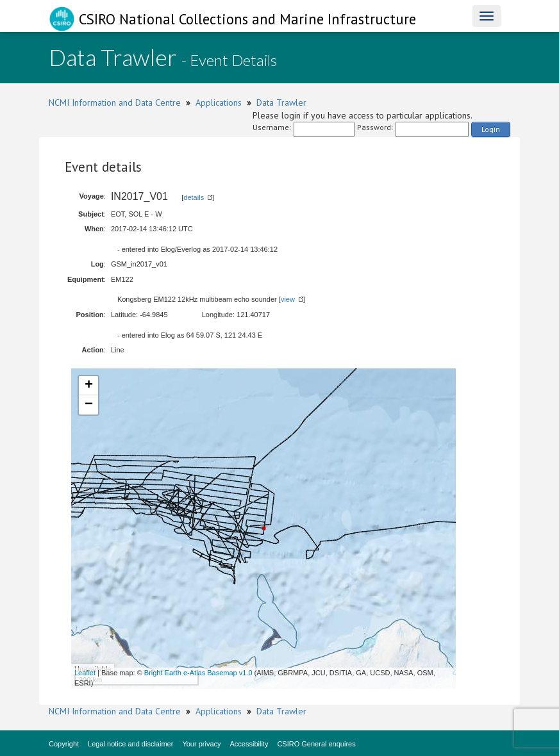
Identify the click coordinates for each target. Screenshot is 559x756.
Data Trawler (281, 103)
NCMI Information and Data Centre (115, 103)
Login (491, 129)
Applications (219, 103)
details (194, 197)
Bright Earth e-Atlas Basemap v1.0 (198, 673)
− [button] (89, 405)
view (288, 299)
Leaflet (85, 673)
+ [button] (89, 386)
